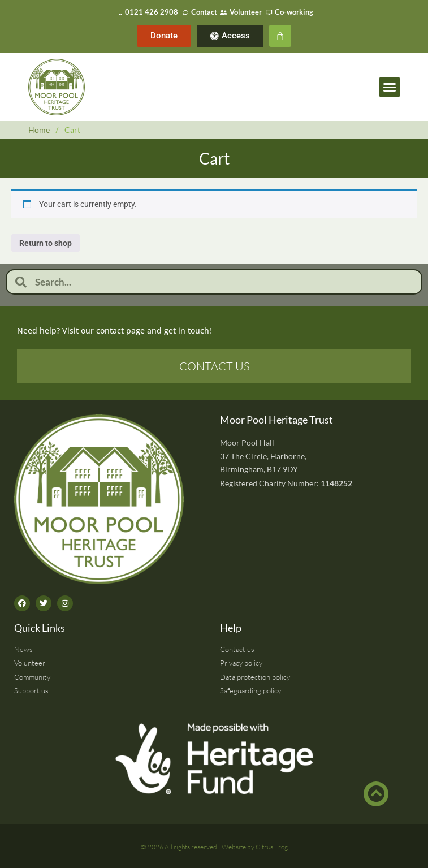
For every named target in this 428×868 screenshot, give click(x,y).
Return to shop (46, 243)
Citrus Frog (272, 847)
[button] (390, 87)
